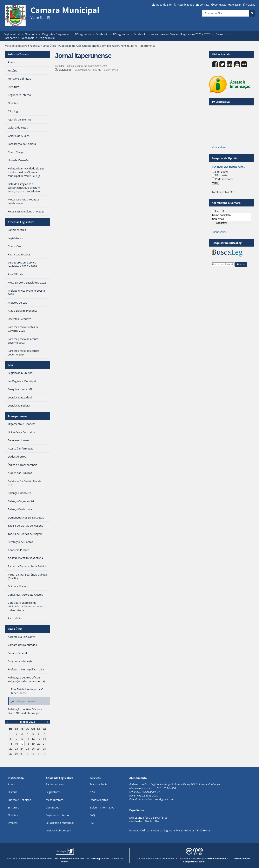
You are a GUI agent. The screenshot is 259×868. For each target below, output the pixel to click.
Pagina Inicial (47, 38)
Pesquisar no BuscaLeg (227, 243)
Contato (205, 5)
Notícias (13, 815)
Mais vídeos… (220, 147)
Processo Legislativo (21, 222)
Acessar (236, 5)
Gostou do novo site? (229, 167)
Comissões (52, 807)
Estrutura (14, 807)
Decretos (221, 34)
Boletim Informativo (102, 807)
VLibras (251, 5)
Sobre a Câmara (18, 54)
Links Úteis (49, 46)
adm (62, 66)
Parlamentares (55, 784)
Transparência (17, 416)
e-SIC (93, 792)
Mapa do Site (164, 5)
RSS (92, 823)
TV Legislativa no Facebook (91, 34)
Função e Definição (19, 800)
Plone (64, 861)
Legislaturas (53, 792)
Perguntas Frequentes (56, 34)
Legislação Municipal (58, 830)
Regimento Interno (57, 815)
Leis (10, 365)
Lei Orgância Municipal (60, 823)
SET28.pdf (63, 70)
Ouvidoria (31, 34)
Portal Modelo (63, 858)
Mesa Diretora (55, 800)
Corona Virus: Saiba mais (19, 38)
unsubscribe (219, 232)
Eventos (13, 823)
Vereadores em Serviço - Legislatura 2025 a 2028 (181, 34)
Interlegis (96, 858)
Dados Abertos (99, 800)
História (13, 792)
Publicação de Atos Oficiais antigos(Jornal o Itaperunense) (94, 46)
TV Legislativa (221, 102)
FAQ (92, 815)
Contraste (220, 5)
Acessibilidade (185, 5)
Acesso (12, 784)
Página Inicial (12, 34)
